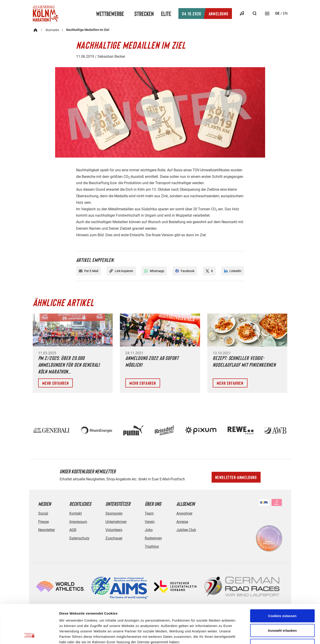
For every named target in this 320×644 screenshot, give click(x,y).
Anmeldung (205, 14)
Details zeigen (240, 635)
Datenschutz (79, 538)
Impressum (78, 522)
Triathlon (152, 547)
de (277, 13)
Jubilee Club (186, 530)
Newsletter (47, 530)
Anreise (182, 522)
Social (43, 513)
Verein (150, 522)
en (285, 13)
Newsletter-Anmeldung (236, 477)
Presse (43, 522)
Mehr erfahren (56, 383)
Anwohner (184, 513)
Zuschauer (114, 538)
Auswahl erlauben (282, 594)
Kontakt (76, 513)
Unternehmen (116, 522)
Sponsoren (114, 513)
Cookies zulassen (282, 579)
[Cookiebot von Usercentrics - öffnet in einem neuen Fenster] (29, 635)
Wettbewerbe (110, 14)
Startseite (52, 30)
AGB (73, 530)
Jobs (149, 530)
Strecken (144, 14)
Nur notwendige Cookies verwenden (282, 612)
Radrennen (153, 538)
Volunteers (114, 530)
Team (149, 513)
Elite (166, 14)
